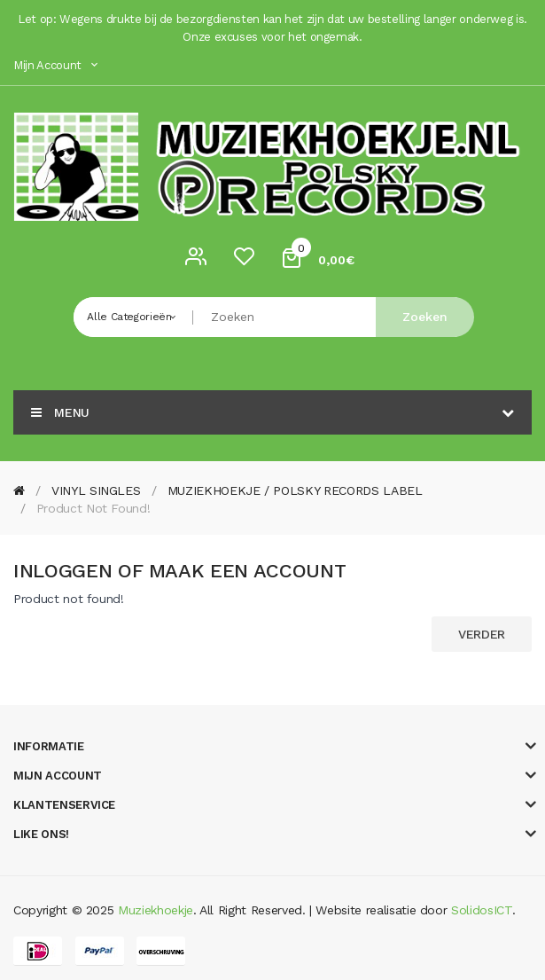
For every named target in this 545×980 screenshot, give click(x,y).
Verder (482, 634)
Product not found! (93, 508)
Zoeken (425, 317)
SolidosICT (482, 910)
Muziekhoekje (156, 910)
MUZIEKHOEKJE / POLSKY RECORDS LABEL (295, 490)
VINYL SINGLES (96, 490)
